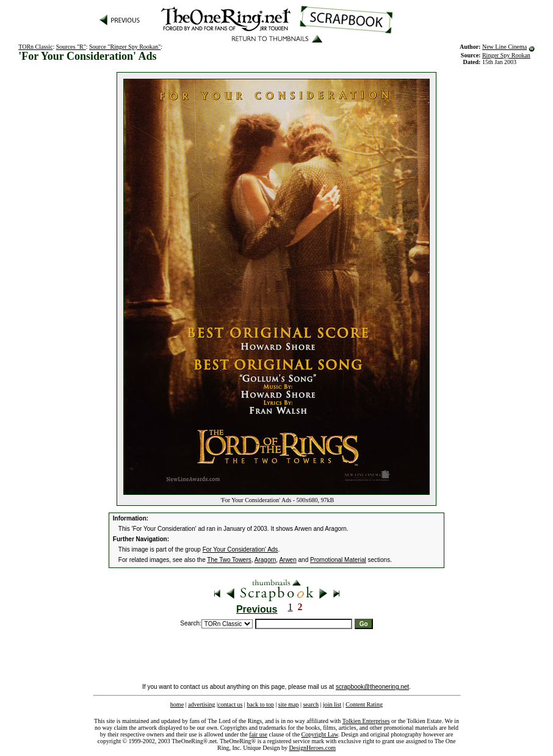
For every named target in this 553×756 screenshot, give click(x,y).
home (177, 704)
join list (332, 704)
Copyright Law (320, 734)
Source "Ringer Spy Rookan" (125, 47)
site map (289, 704)
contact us (230, 704)
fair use (258, 734)
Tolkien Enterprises (366, 721)
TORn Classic (35, 47)
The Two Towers (229, 560)
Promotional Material (338, 560)
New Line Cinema (504, 47)
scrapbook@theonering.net (372, 687)
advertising (201, 704)
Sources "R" (71, 47)
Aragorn (266, 560)
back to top (260, 704)
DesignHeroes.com (313, 748)
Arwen (287, 560)
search (311, 704)
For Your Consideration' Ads (240, 549)
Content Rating (364, 704)
